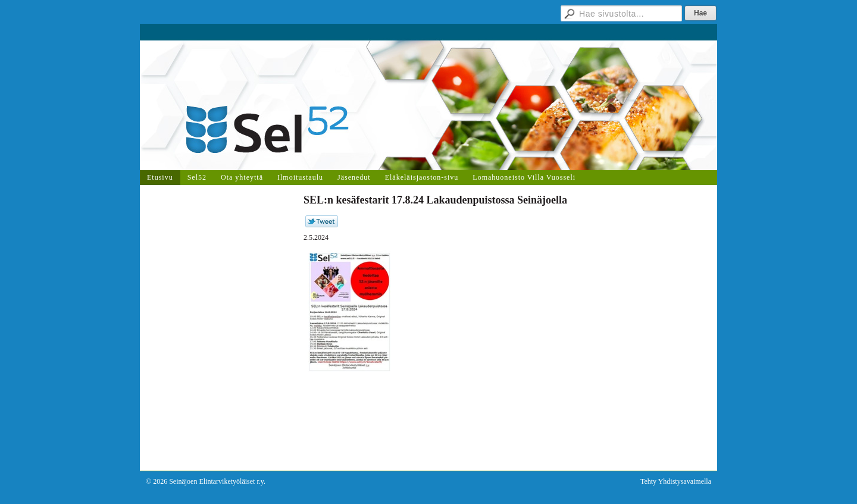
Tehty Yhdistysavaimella (676, 481)
